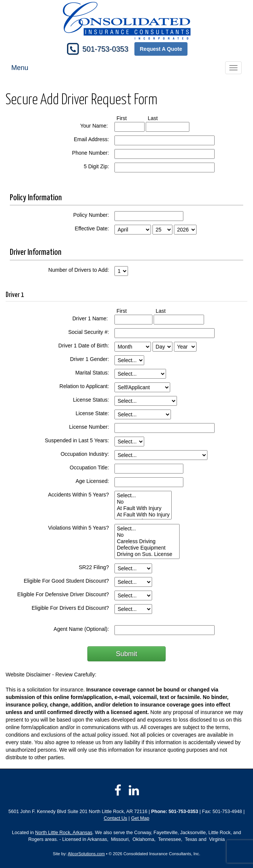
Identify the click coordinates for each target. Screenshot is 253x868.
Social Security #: (88, 332)
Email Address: (91, 139)
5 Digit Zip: (96, 166)
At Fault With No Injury (143, 515)
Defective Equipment (147, 548)
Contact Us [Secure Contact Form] (116, 818)
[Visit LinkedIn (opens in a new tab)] (134, 790)
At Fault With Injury (143, 508)
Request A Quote (161, 49)
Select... (143, 496)
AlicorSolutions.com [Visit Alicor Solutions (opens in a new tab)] (86, 854)
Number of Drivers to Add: (78, 270)
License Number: (89, 427)
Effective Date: (92, 228)
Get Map (140, 818)
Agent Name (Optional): (81, 629)
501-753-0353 (105, 49)
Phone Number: (90, 153)
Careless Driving (147, 541)
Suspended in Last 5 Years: (77, 440)
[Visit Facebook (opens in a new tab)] (118, 790)
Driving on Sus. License (147, 554)
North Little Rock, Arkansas (64, 833)
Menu (20, 68)
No (143, 502)
